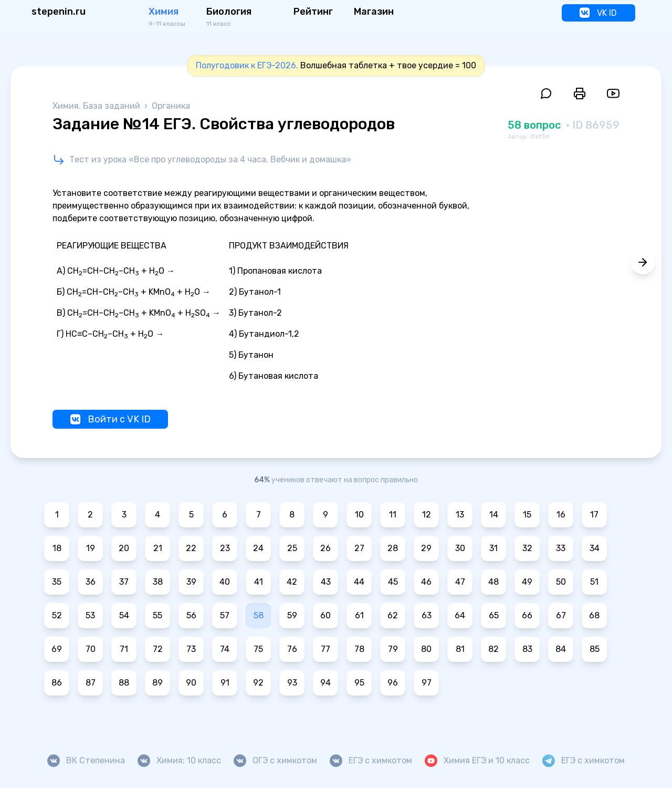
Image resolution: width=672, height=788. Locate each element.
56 (191, 615)
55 (157, 615)
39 (191, 582)
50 (561, 582)
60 (325, 615)
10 (359, 515)
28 (393, 548)
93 (292, 683)
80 (426, 649)
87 (91, 683)
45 (393, 582)
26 (325, 548)
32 (527, 548)
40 (225, 582)
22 (191, 548)
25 (292, 548)
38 (158, 582)
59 (292, 615)
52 (57, 615)
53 (90, 615)
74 (225, 649)
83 (527, 649)
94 (325, 683)
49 (527, 582)
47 (460, 582)
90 (191, 683)
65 (494, 615)
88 (124, 683)
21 (158, 548)
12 (427, 515)
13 (460, 515)
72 (158, 649)
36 (91, 582)
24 (258, 548)
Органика (171, 106)
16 (561, 515)
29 (426, 548)
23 (225, 548)
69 (57, 649)
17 (594, 515)
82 (493, 649)
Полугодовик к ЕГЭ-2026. (247, 65)
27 (359, 548)
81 (460, 649)
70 (91, 649)
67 (561, 615)
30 (460, 548)
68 (594, 615)
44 (359, 582)
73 (191, 649)
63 (427, 615)
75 (258, 649)
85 (595, 649)
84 (561, 649)
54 (124, 615)
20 (124, 548)
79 (393, 649)
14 (494, 515)
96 (393, 683)
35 (57, 582)
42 (292, 582)
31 (493, 548)
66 (527, 615)
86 (57, 683)
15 (527, 515)
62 (393, 615)
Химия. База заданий (97, 106)
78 (359, 649)
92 (258, 683)
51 (594, 582)
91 (225, 683)
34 (595, 548)
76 (292, 649)
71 (124, 649)
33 (561, 548)
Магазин (374, 12)
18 (57, 548)
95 (359, 683)
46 (426, 582)
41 (259, 582)
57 (225, 615)
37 (124, 582)
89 (157, 683)
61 (359, 615)
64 (460, 615)
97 (427, 683)
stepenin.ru (59, 12)
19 (91, 548)
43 (326, 582)
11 (393, 515)
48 (493, 582)
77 (325, 649)
